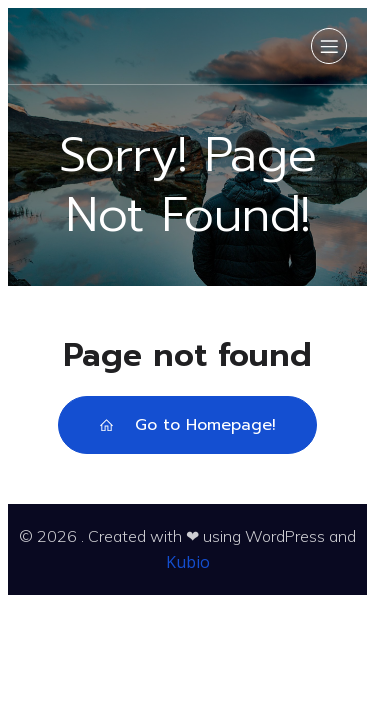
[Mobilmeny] (329, 46)
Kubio (188, 562)
